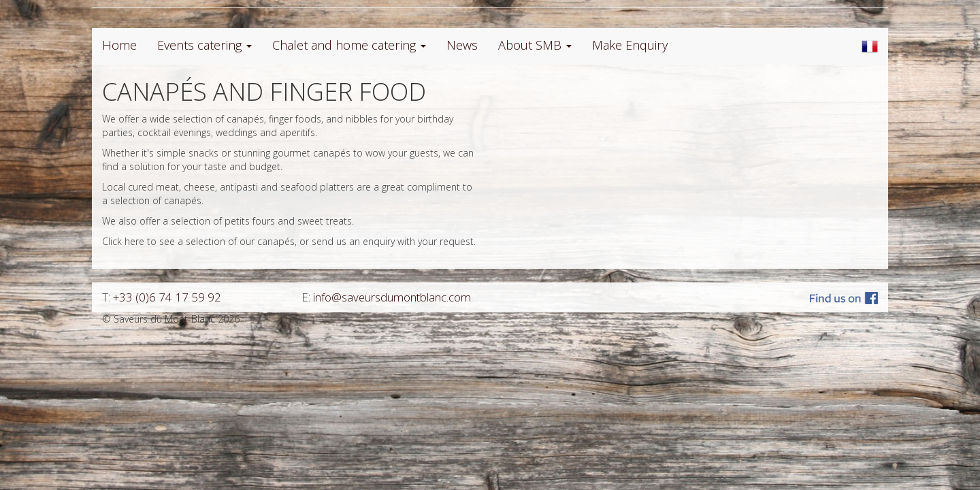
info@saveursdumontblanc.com (392, 297)
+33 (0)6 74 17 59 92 (167, 297)
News (462, 45)
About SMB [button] (535, 45)
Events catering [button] (205, 45)
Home (119, 45)
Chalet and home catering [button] (349, 45)
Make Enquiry (630, 45)
